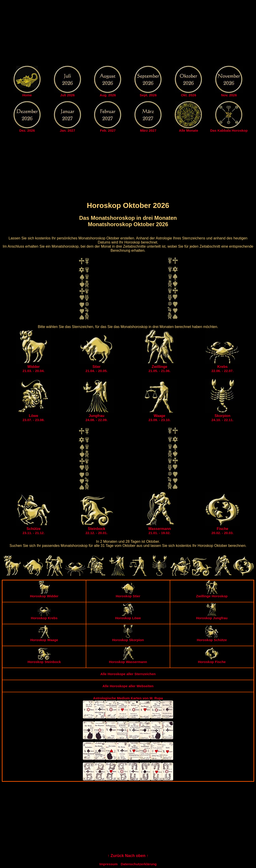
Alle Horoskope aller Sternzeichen (128, 674)
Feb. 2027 (108, 130)
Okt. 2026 (189, 95)
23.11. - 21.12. (34, 531)
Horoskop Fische (212, 660)
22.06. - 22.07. (223, 369)
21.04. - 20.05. (97, 369)
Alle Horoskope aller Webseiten (128, 686)
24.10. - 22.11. (223, 418)
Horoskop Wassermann (128, 660)
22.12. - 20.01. (97, 531)
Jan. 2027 (68, 130)
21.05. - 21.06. (160, 369)
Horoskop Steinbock (44, 660)
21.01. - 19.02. (160, 531)
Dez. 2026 (27, 130)
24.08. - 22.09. (97, 418)
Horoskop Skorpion (128, 638)
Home (27, 95)
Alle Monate (188, 130)
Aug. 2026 (108, 95)
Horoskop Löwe (128, 616)
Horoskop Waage (44, 638)
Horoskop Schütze (212, 638)
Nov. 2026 (229, 95)
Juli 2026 (67, 95)
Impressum (109, 864)
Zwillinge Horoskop (212, 594)
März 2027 (148, 130)
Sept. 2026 (148, 95)
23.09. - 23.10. (160, 418)
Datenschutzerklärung (139, 864)
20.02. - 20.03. (223, 531)
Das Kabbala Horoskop (229, 130)
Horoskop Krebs (44, 616)
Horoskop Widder (44, 594)
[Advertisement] (128, 34)
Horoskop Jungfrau (212, 616)
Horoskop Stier (128, 594)
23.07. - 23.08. (34, 418)
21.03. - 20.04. (34, 369)
